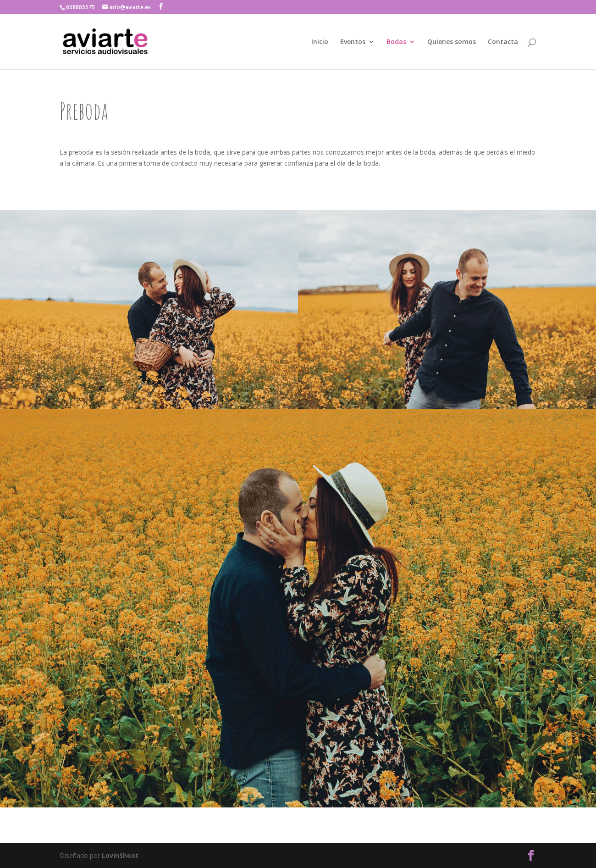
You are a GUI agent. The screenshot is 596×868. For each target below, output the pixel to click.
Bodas (396, 42)
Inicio (320, 42)
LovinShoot (120, 855)
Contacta (503, 42)
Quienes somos (452, 42)
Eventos (353, 42)
